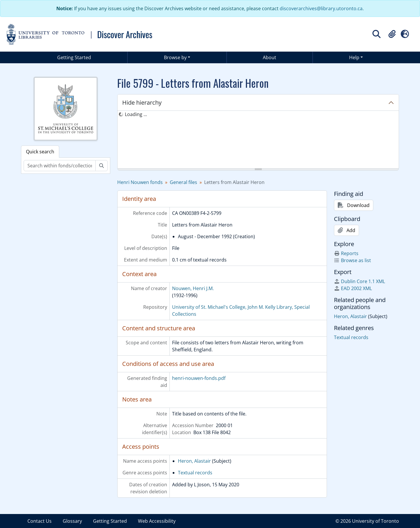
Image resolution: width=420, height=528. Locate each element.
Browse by (175, 57)
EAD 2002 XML (353, 288)
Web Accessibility (157, 521)
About (269, 57)
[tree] (258, 140)
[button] (392, 34)
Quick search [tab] (40, 152)
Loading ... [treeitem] (136, 114)
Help (354, 57)
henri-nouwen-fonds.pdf (199, 378)
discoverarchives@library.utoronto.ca (321, 8)
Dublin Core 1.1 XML (359, 281)
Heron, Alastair (194, 461)
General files (183, 182)
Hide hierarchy (142, 102)
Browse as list (352, 260)
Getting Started (74, 57)
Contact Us (40, 521)
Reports (346, 253)
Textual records (195, 473)
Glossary (72, 521)
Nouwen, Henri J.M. (193, 288)
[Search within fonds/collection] (60, 166)
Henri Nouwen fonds (140, 182)
